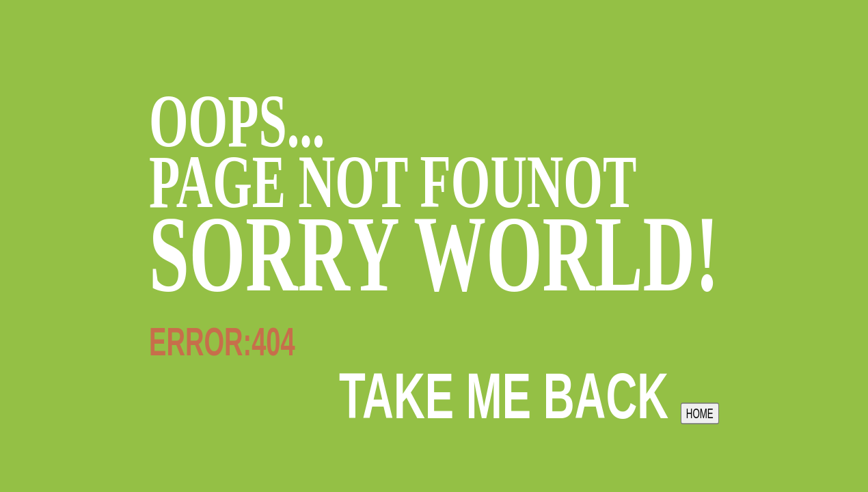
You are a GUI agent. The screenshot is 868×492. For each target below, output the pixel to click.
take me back (529, 396)
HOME (700, 414)
